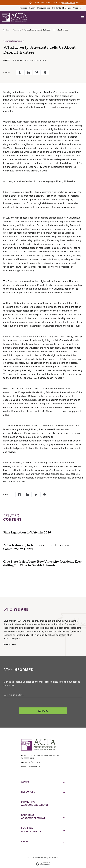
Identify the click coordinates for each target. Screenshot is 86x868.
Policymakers (44, 8)
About (25, 782)
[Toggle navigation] (83, 17)
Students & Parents (61, 8)
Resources (28, 792)
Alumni (32, 8)
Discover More (10, 644)
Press (75, 8)
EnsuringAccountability (31, 830)
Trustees (23, 8)
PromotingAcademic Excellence (35, 803)
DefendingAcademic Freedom (33, 817)
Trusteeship (17, 30)
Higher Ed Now (69, 3)
